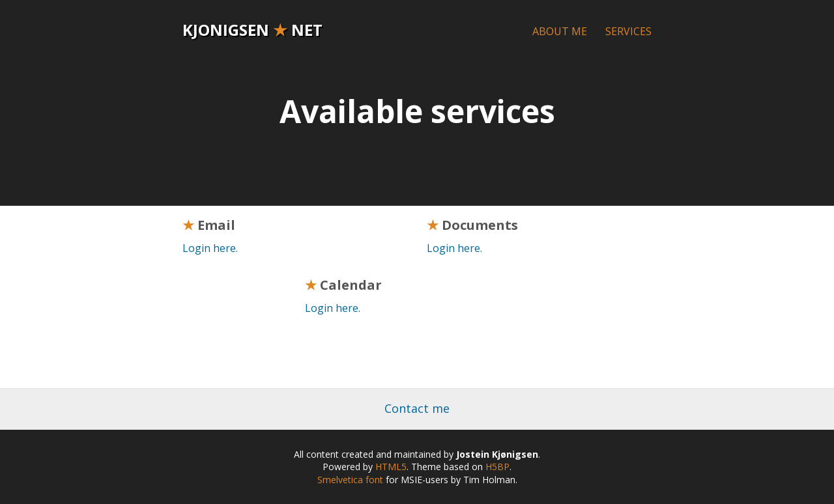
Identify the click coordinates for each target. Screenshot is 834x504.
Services (628, 31)
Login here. (210, 248)
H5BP (497, 467)
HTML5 (391, 467)
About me (560, 31)
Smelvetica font (350, 480)
